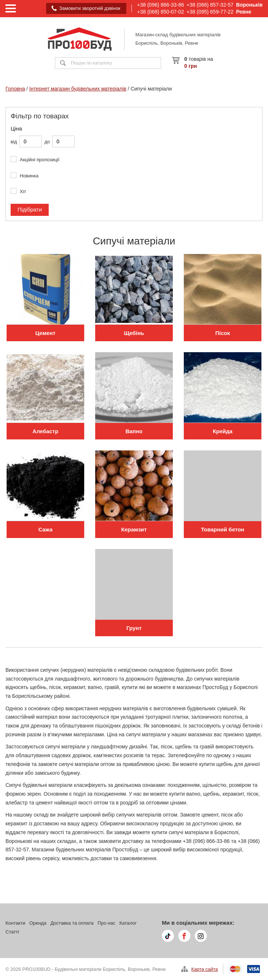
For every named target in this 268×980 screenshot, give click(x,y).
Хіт (23, 191)
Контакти (15, 923)
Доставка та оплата (72, 923)
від (14, 142)
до (47, 142)
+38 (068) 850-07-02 (161, 12)
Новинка (29, 176)
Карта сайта (205, 969)
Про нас (107, 923)
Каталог (128, 923)
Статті (12, 932)
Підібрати (30, 209)
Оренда (38, 923)
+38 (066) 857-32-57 (210, 5)
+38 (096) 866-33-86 (161, 5)
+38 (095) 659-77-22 (210, 12)
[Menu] (11, 8)
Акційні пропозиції (40, 160)
